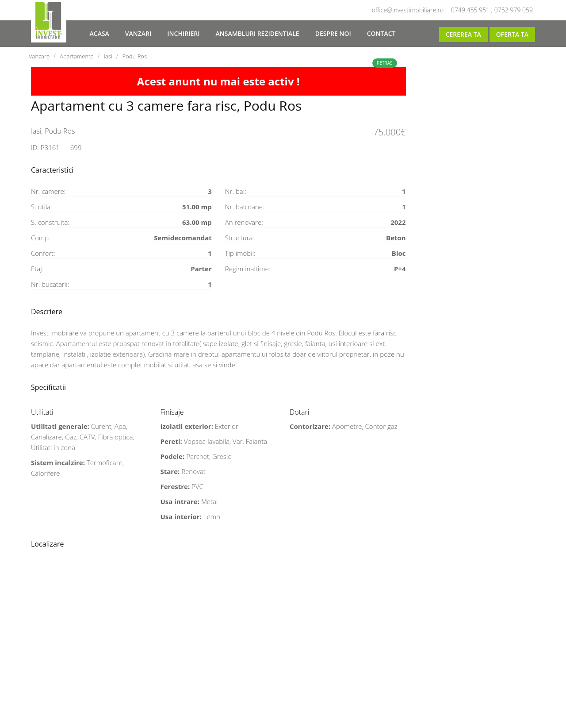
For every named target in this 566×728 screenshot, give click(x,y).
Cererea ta (463, 34)
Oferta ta (512, 34)
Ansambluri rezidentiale (257, 33)
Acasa (99, 33)
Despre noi (333, 33)
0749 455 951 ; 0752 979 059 (492, 10)
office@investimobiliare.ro (408, 10)
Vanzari (138, 33)
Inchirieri (183, 33)
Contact (381, 33)
